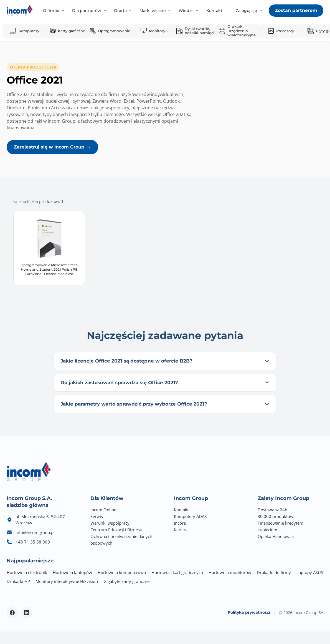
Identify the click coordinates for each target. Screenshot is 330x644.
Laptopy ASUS (310, 572)
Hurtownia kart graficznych (177, 572)
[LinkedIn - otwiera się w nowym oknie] (27, 613)
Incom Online (103, 510)
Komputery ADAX (190, 516)
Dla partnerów (87, 11)
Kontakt (214, 11)
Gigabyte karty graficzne (126, 581)
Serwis (97, 516)
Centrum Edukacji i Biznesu (116, 530)
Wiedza (186, 11)
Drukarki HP (18, 581)
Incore (180, 523)
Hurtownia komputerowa (122, 572)
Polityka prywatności (249, 612)
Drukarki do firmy (274, 572)
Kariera (181, 530)
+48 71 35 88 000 (33, 542)
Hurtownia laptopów (72, 572)
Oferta (120, 11)
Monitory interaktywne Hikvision (67, 581)
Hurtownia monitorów (230, 572)
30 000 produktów (276, 516)
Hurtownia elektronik (27, 572)
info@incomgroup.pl (35, 532)
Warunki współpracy (110, 523)
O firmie (51, 11)
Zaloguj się (246, 11)
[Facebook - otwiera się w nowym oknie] (12, 613)
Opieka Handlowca (276, 536)
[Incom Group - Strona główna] (20, 11)
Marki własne (153, 11)
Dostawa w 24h (272, 510)
